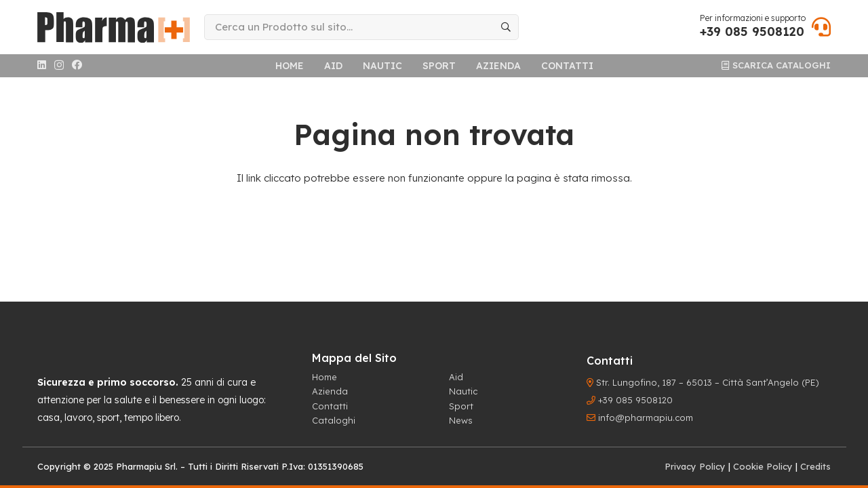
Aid (456, 377)
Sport (461, 406)
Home (324, 377)
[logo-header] (114, 27)
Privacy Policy (695, 466)
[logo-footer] (85, 351)
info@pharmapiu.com (646, 418)
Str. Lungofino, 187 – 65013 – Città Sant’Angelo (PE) (708, 382)
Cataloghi (334, 420)
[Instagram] (59, 65)
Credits (815, 466)
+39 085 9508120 (635, 400)
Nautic (463, 391)
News (461, 420)
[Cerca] (506, 27)
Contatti (330, 406)
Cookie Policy (763, 466)
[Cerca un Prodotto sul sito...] (361, 27)
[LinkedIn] (42, 65)
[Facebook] (77, 65)
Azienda (330, 391)
